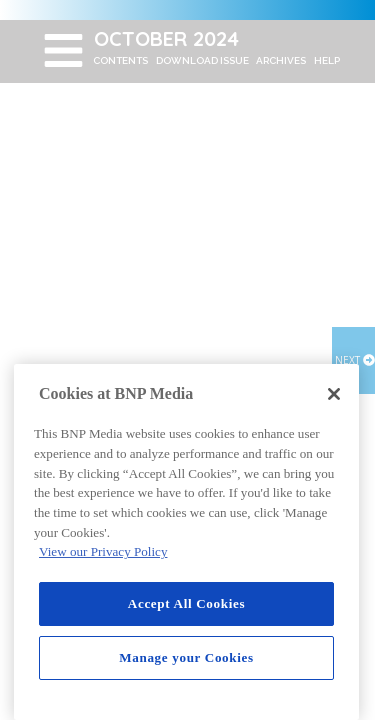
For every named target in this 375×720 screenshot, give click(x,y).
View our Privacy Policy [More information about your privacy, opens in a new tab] (103, 551)
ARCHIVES (281, 61)
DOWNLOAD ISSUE (202, 61)
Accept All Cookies (186, 603)
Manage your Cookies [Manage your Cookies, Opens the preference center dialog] (186, 657)
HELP (327, 61)
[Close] (334, 394)
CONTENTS (120, 61)
